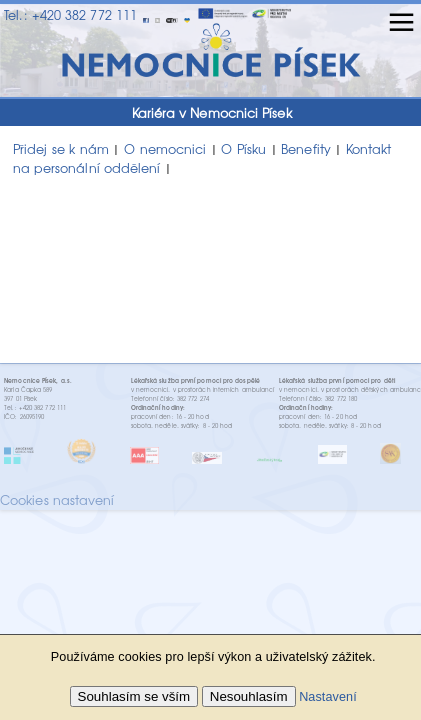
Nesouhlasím (249, 696)
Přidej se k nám (61, 148)
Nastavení (328, 697)
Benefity (306, 148)
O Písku (243, 148)
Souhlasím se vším (134, 696)
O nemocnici (165, 148)
